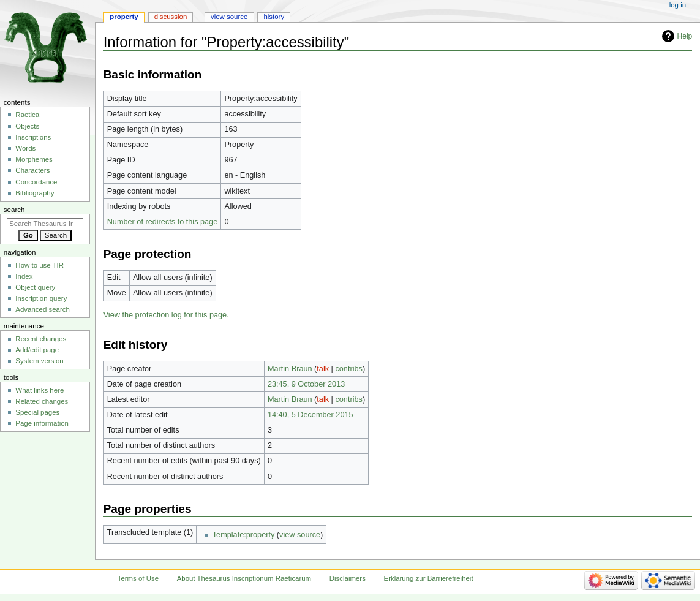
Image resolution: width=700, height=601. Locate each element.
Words (25, 148)
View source (229, 17)
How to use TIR (40, 265)
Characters (32, 170)
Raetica (27, 115)
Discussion (171, 17)
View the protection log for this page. (166, 315)
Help (685, 36)
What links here (40, 390)
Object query (35, 287)
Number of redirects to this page (163, 222)
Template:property (244, 535)
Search (14, 210)
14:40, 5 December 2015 (310, 415)
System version (39, 361)
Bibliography (35, 193)
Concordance (36, 182)
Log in (678, 5)
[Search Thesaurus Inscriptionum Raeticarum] (45, 224)
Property (124, 17)
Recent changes (41, 339)
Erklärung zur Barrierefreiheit (429, 578)
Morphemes (34, 159)
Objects (27, 126)
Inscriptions (33, 137)
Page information (42, 423)
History (274, 17)
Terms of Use (138, 578)
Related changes (42, 401)
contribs (348, 369)
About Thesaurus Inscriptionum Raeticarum (244, 578)
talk (323, 369)
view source (300, 535)
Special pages (37, 412)
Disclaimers (348, 578)
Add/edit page (37, 350)
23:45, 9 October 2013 (306, 384)
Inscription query (41, 298)
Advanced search (43, 309)
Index (24, 276)
